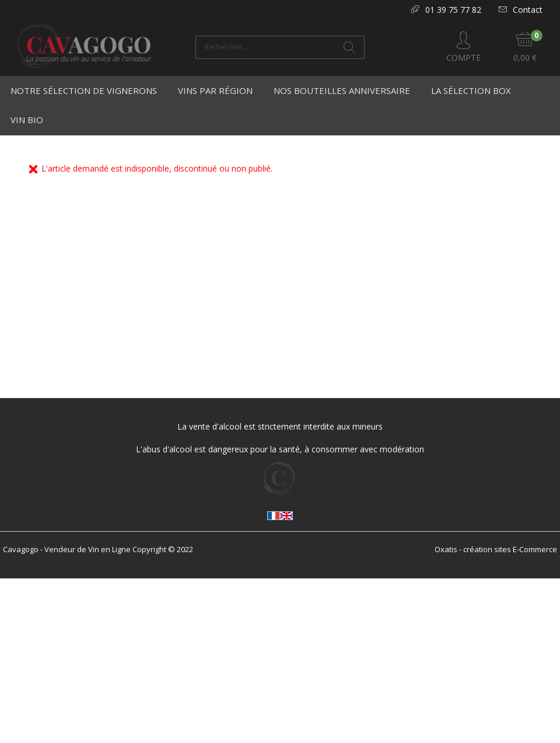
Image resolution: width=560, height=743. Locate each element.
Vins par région (215, 90)
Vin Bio (27, 120)
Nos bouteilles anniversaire (342, 90)
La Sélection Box (471, 90)
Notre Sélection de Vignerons (84, 90)
